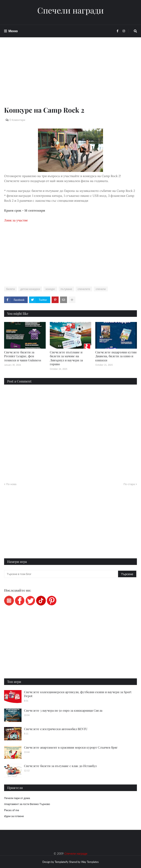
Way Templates (90, 862)
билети (10, 289)
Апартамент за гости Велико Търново (27, 804)
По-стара (129, 484)
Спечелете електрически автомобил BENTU (56, 729)
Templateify (62, 862)
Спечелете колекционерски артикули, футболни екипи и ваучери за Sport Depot (78, 694)
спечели (101, 289)
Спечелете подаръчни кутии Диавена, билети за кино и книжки (116, 356)
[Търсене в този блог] (61, 574)
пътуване (66, 289)
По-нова (11, 484)
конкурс (50, 289)
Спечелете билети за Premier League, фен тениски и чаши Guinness (23, 356)
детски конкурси (30, 289)
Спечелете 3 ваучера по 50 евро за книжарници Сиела (63, 710)
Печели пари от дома (17, 798)
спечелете (84, 289)
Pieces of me (12, 810)
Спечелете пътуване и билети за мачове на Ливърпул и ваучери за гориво (66, 358)
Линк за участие (16, 220)
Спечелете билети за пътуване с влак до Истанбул (60, 766)
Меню (13, 31)
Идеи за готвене (14, 816)
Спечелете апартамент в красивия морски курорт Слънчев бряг (71, 747)
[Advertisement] (70, 76)
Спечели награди (70, 10)
